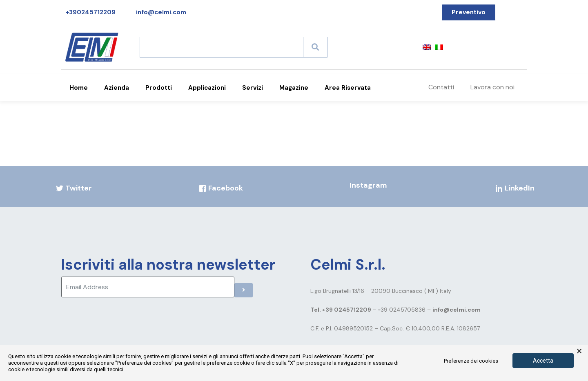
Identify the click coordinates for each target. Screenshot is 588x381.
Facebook (221, 188)
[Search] (315, 47)
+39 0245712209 (347, 310)
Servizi (253, 88)
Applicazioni (207, 88)
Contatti (441, 87)
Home (79, 88)
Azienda (117, 88)
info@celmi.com (457, 310)
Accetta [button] (543, 361)
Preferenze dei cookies (471, 361)
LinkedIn (515, 188)
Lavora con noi (492, 87)
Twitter (74, 188)
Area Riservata (348, 88)
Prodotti (159, 88)
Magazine (294, 88)
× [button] (579, 351)
